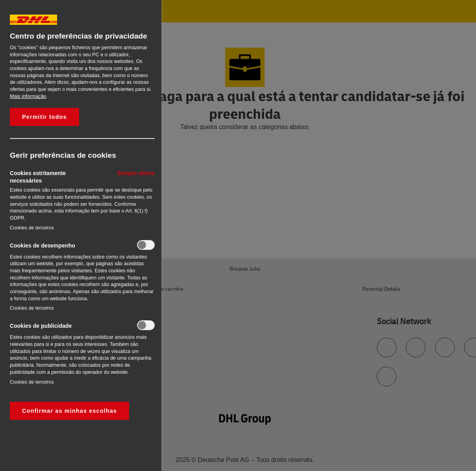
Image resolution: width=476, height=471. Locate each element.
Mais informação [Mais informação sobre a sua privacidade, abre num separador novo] (28, 96)
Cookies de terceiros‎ (32, 228)
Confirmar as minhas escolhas (69, 411)
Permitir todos (44, 117)
